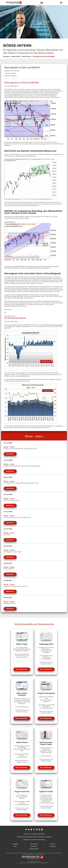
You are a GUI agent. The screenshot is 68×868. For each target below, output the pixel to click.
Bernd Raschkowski (23, 654)
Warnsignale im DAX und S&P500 (44, 56)
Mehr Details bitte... (22, 669)
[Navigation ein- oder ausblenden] (61, 3)
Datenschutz (34, 846)
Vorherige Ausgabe (10, 76)
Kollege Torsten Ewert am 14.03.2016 (35, 282)
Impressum (53, 846)
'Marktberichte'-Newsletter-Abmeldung (34, 840)
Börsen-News (16, 56)
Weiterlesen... (10, 454)
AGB (15, 846)
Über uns (53, 844)
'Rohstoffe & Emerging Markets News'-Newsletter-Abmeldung (34, 837)
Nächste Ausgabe (11, 73)
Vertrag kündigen (34, 849)
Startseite (6, 56)
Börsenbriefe (34, 844)
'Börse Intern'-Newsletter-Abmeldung (34, 834)
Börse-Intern (27, 56)
